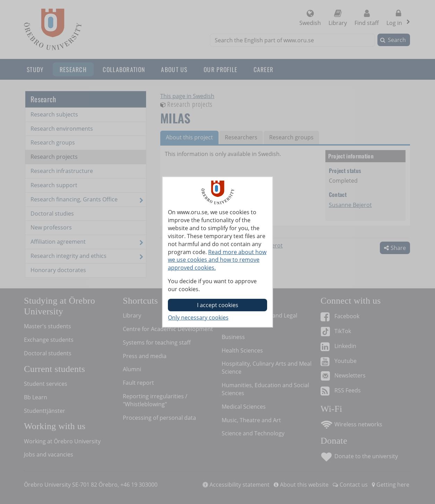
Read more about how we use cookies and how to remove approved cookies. (217, 260)
